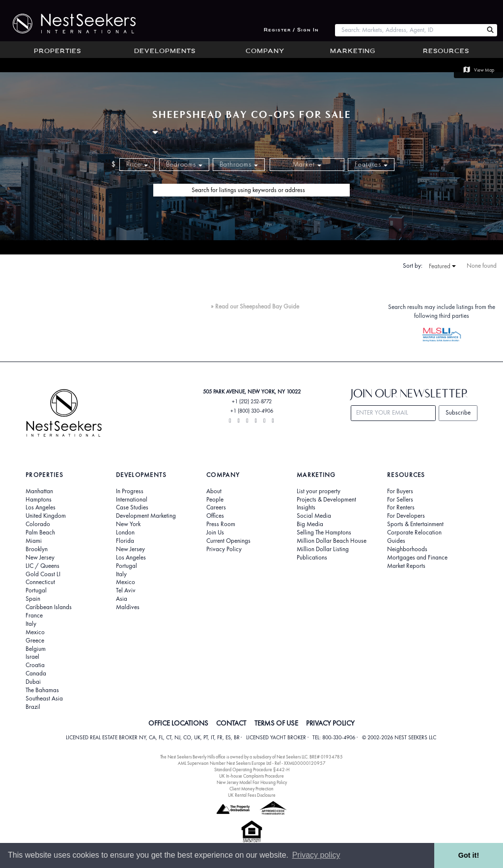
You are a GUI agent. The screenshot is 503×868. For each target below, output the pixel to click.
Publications (312, 558)
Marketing (353, 52)
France (34, 616)
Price (137, 164)
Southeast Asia (44, 699)
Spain (33, 599)
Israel (32, 657)
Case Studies (132, 507)
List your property (319, 491)
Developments (165, 52)
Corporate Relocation (414, 532)
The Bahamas (42, 690)
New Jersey (40, 558)
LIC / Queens (42, 566)
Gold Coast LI (43, 574)
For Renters (401, 507)
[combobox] (409, 30)
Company (265, 52)
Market (307, 164)
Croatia (35, 665)
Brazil (33, 707)
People (215, 500)
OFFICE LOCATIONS (178, 723)
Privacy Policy (224, 549)
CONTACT (231, 723)
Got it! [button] (469, 855)
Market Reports (406, 566)
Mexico (35, 632)
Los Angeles (41, 507)
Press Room (221, 524)
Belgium (36, 649)
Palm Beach (40, 532)
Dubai (33, 682)
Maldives (128, 607)
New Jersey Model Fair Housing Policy (252, 782)
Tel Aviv (126, 590)
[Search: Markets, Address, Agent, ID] (409, 30)
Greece (35, 641)
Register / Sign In (291, 30)
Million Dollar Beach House (332, 541)
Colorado (38, 524)
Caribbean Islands (49, 607)
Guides (396, 541)
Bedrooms (184, 164)
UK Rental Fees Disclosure (252, 795)
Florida (125, 541)
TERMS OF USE (276, 723)
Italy (31, 624)
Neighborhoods (407, 549)
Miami (34, 541)
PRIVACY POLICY (330, 723)
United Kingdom (46, 516)
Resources (446, 52)
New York (128, 524)
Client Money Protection (251, 789)
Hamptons (39, 500)
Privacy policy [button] (316, 855)
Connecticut (40, 582)
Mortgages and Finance (417, 558)
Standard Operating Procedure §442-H (252, 770)
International (132, 500)
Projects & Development (326, 500)
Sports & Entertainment (415, 524)
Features (371, 164)
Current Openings (228, 541)
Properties (57, 52)
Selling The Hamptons (324, 532)
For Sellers (400, 500)
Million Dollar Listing (323, 549)
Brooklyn (37, 549)
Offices (215, 516)
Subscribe (458, 412)
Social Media (314, 516)
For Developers (406, 516)
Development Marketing (146, 516)
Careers (216, 507)
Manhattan (39, 491)
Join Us (215, 532)
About (214, 491)
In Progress (130, 491)
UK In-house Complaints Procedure (251, 776)
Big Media (310, 524)
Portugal (36, 590)
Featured (442, 266)
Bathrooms (239, 164)
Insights (306, 507)
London (125, 532)
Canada (36, 673)
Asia (122, 599)
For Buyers (400, 491)
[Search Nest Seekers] (490, 30)
